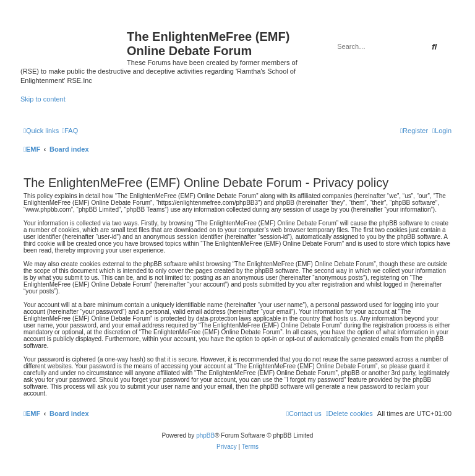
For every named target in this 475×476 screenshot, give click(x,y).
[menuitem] (70, 131)
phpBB (205, 435)
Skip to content (43, 99)
